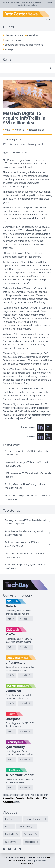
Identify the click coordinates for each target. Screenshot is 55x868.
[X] (10, 849)
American (8, 802)
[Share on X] (49, 436)
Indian (31, 798)
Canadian (21, 798)
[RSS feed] (20, 849)
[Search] (25, 68)
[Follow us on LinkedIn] (40, 427)
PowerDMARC (27, 864)
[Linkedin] (4, 849)
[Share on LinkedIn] (40, 436)
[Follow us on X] (49, 427)
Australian (9, 798)
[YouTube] (15, 849)
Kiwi (38, 798)
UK (43, 798)
